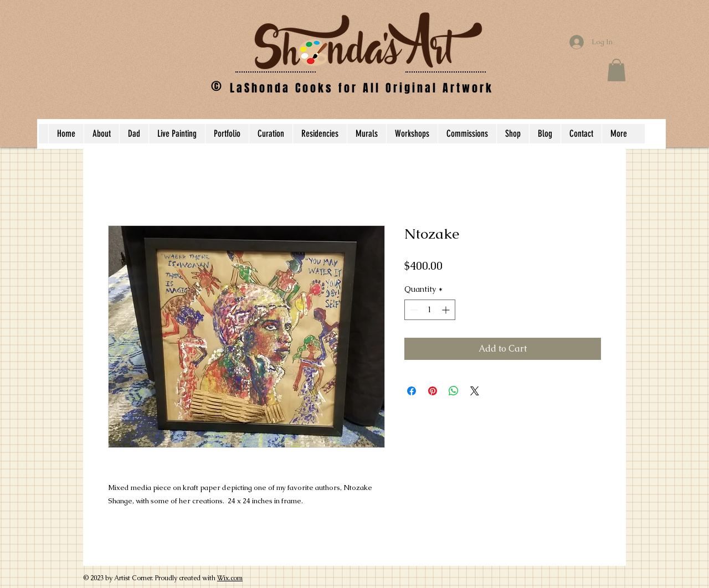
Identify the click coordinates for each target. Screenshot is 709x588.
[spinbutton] (430, 310)
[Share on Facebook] (412, 391)
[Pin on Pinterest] (433, 391)
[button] (616, 70)
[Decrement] (413, 310)
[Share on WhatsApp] (454, 391)
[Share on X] (475, 391)
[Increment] (447, 310)
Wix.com (230, 578)
